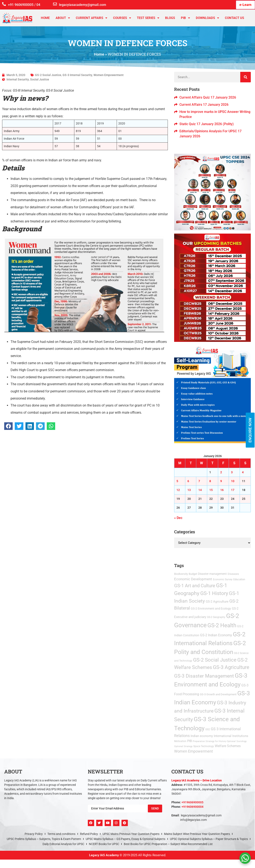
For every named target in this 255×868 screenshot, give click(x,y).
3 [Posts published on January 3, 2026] (232, 472)
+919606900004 (192, 807)
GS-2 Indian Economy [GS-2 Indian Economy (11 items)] (216, 635)
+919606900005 (192, 802)
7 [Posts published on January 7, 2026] (199, 481)
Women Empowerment (109, 75)
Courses (122, 18)
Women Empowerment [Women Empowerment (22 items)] (194, 751)
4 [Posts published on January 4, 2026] (243, 472)
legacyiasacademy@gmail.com (83, 5)
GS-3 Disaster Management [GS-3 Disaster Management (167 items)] (204, 676)
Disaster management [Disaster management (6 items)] (212, 574)
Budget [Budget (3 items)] (193, 574)
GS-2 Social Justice (48, 75)
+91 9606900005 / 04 (24, 5)
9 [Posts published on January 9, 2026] (221, 481)
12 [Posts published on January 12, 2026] (178, 490)
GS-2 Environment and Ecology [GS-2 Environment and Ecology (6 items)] (211, 609)
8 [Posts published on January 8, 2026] (210, 481)
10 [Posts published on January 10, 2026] (233, 481)
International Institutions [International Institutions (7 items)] (231, 736)
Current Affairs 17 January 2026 (204, 105)
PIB (185, 18)
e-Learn (245, 5)
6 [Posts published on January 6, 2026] (188, 481)
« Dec (178, 518)
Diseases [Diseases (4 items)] (233, 574)
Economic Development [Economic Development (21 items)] (193, 579)
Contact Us (234, 18)
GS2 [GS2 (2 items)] (208, 729)
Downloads (207, 18)
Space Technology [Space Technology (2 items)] (204, 746)
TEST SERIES (148, 18)
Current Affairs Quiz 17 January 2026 (208, 97)
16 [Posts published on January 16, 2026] (222, 490)
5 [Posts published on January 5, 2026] (177, 481)
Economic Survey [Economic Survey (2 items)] (223, 579)
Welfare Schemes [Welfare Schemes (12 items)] (228, 746)
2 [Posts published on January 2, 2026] (221, 472)
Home (45, 18)
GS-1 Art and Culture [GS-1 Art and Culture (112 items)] (195, 586)
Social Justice (40, 79)
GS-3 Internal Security (77, 75)
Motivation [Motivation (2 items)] (180, 741)
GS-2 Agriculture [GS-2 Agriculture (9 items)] (217, 602)
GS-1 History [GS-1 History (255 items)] (214, 593)
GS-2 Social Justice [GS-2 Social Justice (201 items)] (215, 660)
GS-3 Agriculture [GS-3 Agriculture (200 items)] (231, 667)
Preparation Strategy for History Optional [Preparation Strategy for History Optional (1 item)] (214, 741)
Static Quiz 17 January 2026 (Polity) (207, 124)
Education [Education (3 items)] (239, 579)
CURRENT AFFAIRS (91, 18)
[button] (8, 426)
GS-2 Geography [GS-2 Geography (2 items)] (216, 617)
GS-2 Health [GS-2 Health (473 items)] (222, 625)
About (63, 18)
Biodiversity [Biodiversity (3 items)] (181, 574)
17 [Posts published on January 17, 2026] (233, 490)
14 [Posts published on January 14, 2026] (200, 490)
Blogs (170, 18)
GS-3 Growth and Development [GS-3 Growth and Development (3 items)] (218, 694)
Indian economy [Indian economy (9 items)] (202, 736)
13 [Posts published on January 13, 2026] (189, 490)
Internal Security (18, 79)
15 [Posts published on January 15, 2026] (211, 490)
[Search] (246, 77)
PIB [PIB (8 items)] (190, 741)
